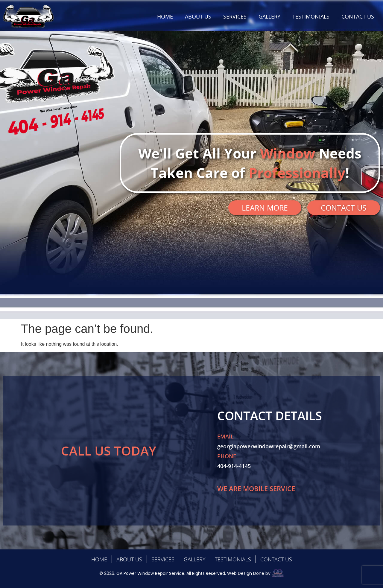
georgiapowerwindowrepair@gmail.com (269, 446)
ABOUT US (198, 16)
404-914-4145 (234, 466)
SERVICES (235, 16)
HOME (165, 16)
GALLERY (269, 16)
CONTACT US (358, 16)
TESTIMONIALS (311, 16)
